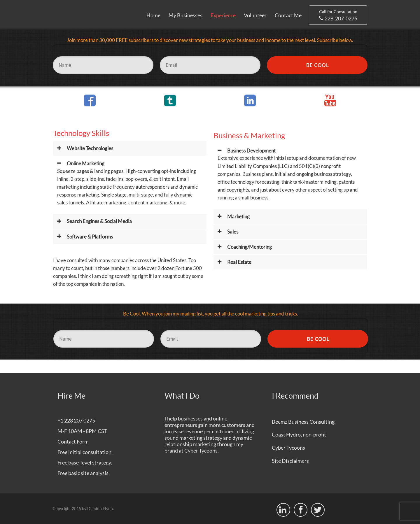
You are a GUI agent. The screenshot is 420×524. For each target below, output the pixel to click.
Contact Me (288, 15)
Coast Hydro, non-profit (299, 434)
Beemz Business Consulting (303, 422)
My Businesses (185, 15)
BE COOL (317, 65)
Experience (223, 15)
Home (153, 15)
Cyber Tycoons (201, 451)
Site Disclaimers (290, 461)
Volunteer (255, 15)
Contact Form (73, 441)
